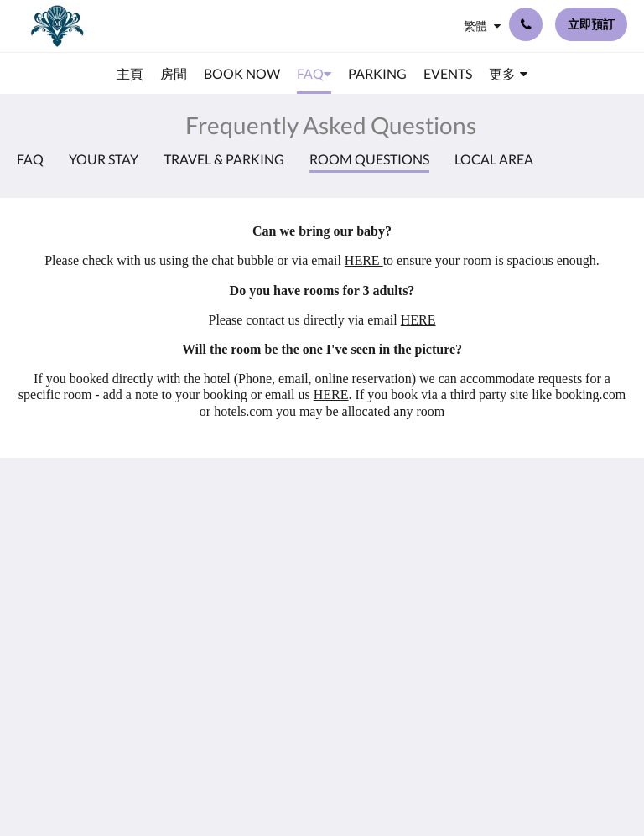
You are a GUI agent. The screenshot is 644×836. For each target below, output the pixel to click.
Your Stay (104, 159)
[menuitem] (130, 74)
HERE (364, 260)
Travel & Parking (224, 159)
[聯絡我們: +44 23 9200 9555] (526, 24)
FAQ (30, 159)
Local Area (494, 159)
